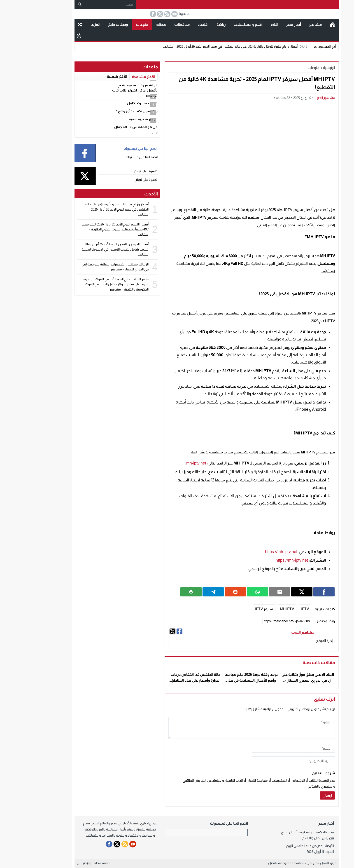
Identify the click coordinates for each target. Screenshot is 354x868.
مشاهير (286, 25)
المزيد (66, 25)
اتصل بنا (241, 863)
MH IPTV (257, 609)
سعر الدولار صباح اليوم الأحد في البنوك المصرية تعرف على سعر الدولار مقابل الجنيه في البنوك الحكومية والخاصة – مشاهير (86, 284)
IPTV (275, 609)
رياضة (192, 25)
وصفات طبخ (88, 25)
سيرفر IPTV (234, 609)
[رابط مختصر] (259, 621)
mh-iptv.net (167, 463)
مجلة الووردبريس (59, 863)
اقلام (245, 25)
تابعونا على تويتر (117, 179)
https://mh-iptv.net (252, 552)
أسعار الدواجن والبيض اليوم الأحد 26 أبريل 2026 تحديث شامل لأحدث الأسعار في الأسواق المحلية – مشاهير (84, 249)
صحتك (132, 25)
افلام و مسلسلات (219, 25)
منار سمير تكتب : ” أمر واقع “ (107, 111)
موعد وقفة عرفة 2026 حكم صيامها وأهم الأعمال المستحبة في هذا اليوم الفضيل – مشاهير (222, 680)
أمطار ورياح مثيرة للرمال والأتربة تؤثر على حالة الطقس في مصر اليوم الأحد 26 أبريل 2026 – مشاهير (206, 46)
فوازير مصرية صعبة (114, 119)
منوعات (113, 25)
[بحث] (50, 5)
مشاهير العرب (295, 98)
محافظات (153, 25)
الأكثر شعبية (87, 76)
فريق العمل (299, 863)
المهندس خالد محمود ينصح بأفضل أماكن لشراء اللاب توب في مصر (105, 90)
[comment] (222, 728)
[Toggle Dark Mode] (50, 36)
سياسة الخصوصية (262, 863)
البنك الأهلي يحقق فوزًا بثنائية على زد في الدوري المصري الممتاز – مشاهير (278, 680)
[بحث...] (81, 4)
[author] (264, 748)
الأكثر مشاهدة (114, 77)
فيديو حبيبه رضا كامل (113, 103)
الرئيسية (303, 25)
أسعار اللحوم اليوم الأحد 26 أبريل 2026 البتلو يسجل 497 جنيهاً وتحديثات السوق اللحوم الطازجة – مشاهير (85, 229)
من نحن (283, 863)
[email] (264, 761)
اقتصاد (174, 25)
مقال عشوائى (50, 25)
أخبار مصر (264, 25)
